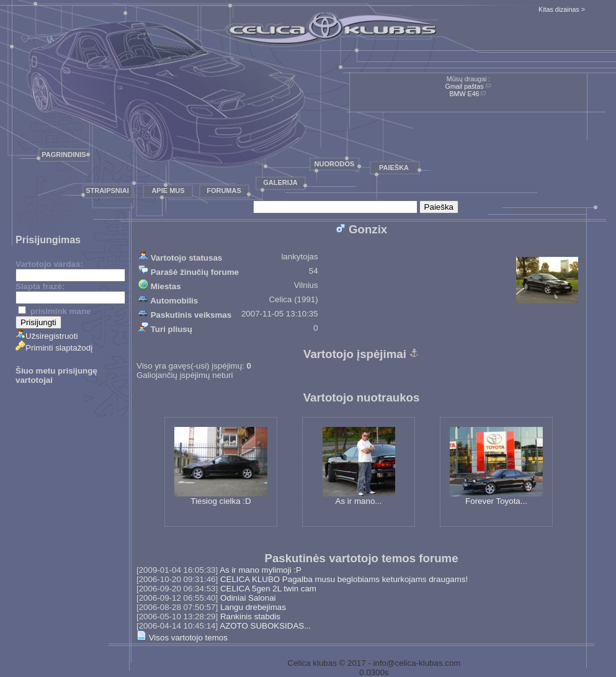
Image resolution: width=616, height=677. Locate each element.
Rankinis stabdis (250, 616)
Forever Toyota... (496, 466)
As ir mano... (359, 466)
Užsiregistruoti (47, 336)
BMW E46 (465, 94)
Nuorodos (335, 164)
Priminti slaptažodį (54, 348)
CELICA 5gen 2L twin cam (268, 589)
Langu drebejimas (253, 607)
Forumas (224, 191)
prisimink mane (54, 311)
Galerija (280, 182)
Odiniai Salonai (248, 598)
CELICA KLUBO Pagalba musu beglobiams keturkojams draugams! (344, 579)
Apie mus (168, 191)
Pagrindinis (64, 155)
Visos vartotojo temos (182, 638)
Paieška (394, 168)
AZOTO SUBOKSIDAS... (265, 626)
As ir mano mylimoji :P (261, 570)
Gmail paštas (464, 86)
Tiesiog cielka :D (221, 466)
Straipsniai (107, 191)
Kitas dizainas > (562, 9)
